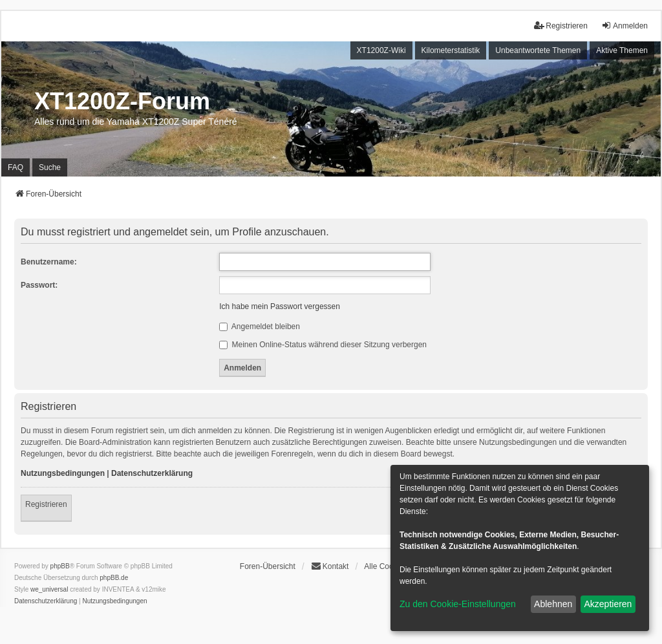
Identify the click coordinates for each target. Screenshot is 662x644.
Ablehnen (553, 604)
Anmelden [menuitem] (625, 26)
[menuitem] (46, 601)
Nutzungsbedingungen (63, 473)
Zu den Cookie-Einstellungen (458, 604)
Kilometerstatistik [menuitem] (451, 50)
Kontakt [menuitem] (330, 566)
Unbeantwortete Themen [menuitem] (538, 50)
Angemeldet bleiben (260, 327)
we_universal (49, 589)
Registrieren (46, 504)
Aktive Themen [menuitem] (622, 50)
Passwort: (39, 285)
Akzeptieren (608, 604)
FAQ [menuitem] (16, 167)
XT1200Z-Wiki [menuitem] (381, 50)
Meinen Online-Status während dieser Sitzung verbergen (323, 345)
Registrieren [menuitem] (561, 26)
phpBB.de (114, 578)
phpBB (60, 566)
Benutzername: (49, 262)
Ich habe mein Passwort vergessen (280, 306)
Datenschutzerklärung (152, 473)
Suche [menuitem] (50, 167)
